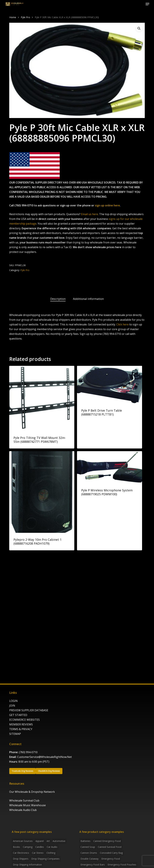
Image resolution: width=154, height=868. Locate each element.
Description (58, 299)
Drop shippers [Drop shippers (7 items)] (21, 859)
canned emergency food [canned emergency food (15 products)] (107, 841)
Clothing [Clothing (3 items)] (51, 853)
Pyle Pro (25, 17)
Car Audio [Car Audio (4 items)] (52, 847)
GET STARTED (18, 715)
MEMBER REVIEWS (21, 724)
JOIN (12, 706)
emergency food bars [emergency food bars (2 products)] (93, 865)
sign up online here (107, 205)
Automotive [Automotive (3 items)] (59, 841)
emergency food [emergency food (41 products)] (111, 859)
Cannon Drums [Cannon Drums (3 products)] (89, 853)
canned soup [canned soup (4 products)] (88, 847)
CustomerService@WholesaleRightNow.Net (44, 757)
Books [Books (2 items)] (16, 847)
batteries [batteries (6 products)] (85, 841)
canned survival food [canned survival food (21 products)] (110, 847)
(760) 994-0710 (28, 752)
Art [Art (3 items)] (48, 841)
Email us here (90, 214)
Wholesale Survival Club (24, 800)
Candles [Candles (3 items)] (40, 847)
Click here (122, 324)
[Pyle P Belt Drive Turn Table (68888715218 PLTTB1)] (110, 385)
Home (13, 17)
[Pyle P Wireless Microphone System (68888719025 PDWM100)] (110, 467)
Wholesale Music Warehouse (27, 805)
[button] (147, 4)
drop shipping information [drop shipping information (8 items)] (27, 865)
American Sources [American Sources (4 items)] (23, 841)
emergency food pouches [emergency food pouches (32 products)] (122, 865)
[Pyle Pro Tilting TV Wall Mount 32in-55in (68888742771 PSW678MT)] (42, 398)
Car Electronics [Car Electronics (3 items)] (21, 853)
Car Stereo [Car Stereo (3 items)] (38, 853)
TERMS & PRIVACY (21, 729)
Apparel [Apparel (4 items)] (40, 841)
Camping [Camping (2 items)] (28, 847)
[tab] (58, 299)
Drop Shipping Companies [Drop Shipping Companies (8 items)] (45, 859)
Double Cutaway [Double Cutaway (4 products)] (90, 859)
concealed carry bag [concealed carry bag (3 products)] (111, 853)
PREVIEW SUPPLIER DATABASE (29, 710)
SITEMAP (15, 734)
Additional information (88, 299)
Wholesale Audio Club (23, 810)
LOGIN (13, 701)
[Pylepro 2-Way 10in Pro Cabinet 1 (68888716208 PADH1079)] (42, 492)
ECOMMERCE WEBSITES (24, 720)
